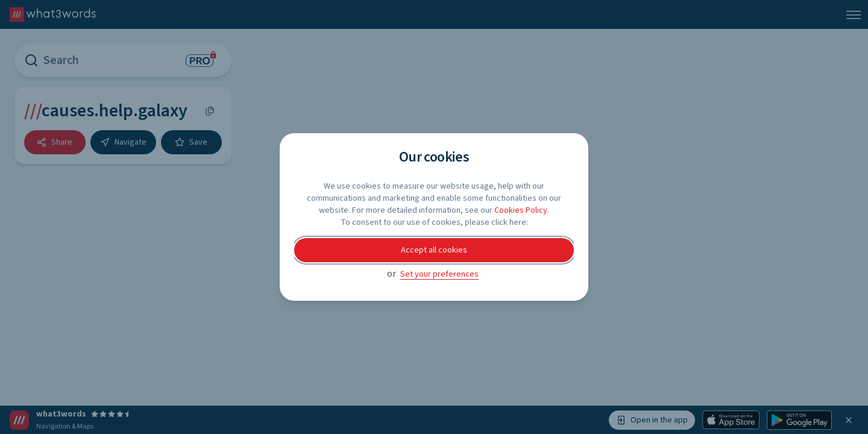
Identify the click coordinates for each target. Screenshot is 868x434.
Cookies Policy (521, 210)
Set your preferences (439, 274)
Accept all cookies (434, 250)
